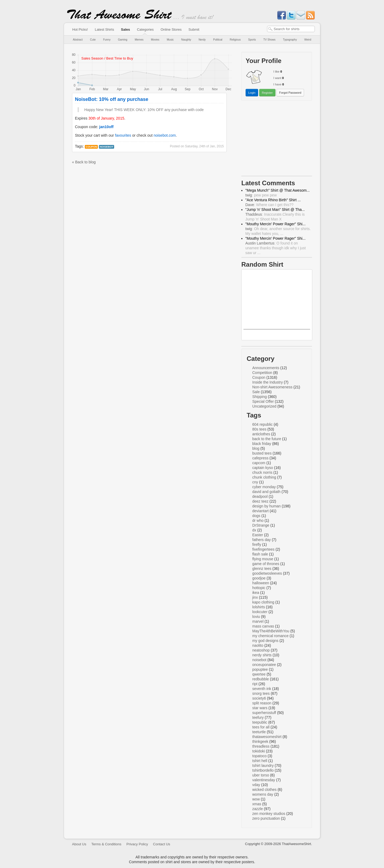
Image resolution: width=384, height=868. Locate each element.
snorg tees (261, 693)
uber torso (261, 775)
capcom (259, 463)
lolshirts (259, 607)
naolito (258, 645)
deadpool (260, 496)
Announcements (266, 368)
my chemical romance (270, 636)
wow (256, 799)
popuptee (260, 669)
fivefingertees (263, 549)
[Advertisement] (277, 139)
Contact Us (162, 844)
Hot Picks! (80, 29)
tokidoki (259, 751)
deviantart (260, 511)
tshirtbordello (263, 770)
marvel (258, 621)
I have (277, 84)
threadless (261, 746)
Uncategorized (264, 406)
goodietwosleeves (267, 573)
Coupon (91, 147)
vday (256, 785)
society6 (259, 698)
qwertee (259, 674)
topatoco (259, 756)
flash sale (260, 554)
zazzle (258, 809)
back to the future (267, 439)
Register (267, 93)
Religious (235, 40)
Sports (252, 40)
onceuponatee (264, 665)
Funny (107, 40)
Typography (290, 40)
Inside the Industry (267, 382)
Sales (126, 29)
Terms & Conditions (106, 844)
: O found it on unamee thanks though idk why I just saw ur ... (275, 248)
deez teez (260, 501)
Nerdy (202, 40)
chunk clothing (264, 477)
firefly (257, 545)
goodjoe (259, 578)
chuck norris (262, 472)
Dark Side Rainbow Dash (277, 334)
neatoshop (261, 650)
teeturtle (259, 732)
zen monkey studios (269, 814)
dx (254, 530)
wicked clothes (264, 790)
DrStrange (261, 525)
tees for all (261, 727)
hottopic (259, 588)
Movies (155, 40)
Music (170, 40)
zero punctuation (266, 818)
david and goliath (266, 492)
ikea (256, 593)
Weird (308, 40)
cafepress (260, 458)
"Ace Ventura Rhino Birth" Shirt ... (273, 200)
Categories (145, 29)
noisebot (107, 147)
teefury (258, 717)
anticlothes (261, 434)
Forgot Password (290, 93)
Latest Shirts (104, 29)
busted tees (262, 453)
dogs (256, 516)
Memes (139, 40)
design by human (267, 506)
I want (277, 78)
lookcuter (260, 612)
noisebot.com (165, 135)
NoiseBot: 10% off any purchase (112, 99)
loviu (256, 617)
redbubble (261, 679)
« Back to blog (84, 162)
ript (255, 684)
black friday (262, 444)
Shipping (260, 397)
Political (218, 40)
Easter (258, 535)
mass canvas (263, 626)
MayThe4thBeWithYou (271, 631)
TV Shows (269, 40)
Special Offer (263, 401)
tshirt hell (260, 761)
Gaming (123, 40)
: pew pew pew (261, 195)
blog (256, 448)
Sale (256, 392)
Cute (93, 40)
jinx (255, 597)
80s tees (259, 429)
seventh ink (262, 689)
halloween (261, 583)
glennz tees (262, 569)
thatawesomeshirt (267, 737)
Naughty (186, 40)
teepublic (260, 722)
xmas (257, 804)
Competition (262, 373)
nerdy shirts (262, 655)
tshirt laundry (263, 766)
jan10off (106, 127)
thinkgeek (260, 741)
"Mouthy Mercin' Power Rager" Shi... (275, 224)
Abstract (78, 40)
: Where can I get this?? (269, 205)
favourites (123, 135)
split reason (262, 703)
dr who (258, 520)
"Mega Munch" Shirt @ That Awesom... (278, 190)
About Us (79, 844)
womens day (263, 794)
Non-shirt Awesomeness (272, 387)
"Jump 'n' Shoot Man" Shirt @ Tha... (275, 210)
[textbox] (291, 29)
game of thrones (266, 564)
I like (276, 72)
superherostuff (264, 713)
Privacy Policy (137, 844)
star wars (260, 708)
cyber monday (264, 487)
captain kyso (263, 468)
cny (255, 482)
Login (252, 93)
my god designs (265, 641)
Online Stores (171, 29)
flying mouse (263, 559)
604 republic (262, 424)
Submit (194, 29)
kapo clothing (263, 602)
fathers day (261, 540)
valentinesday (264, 780)
